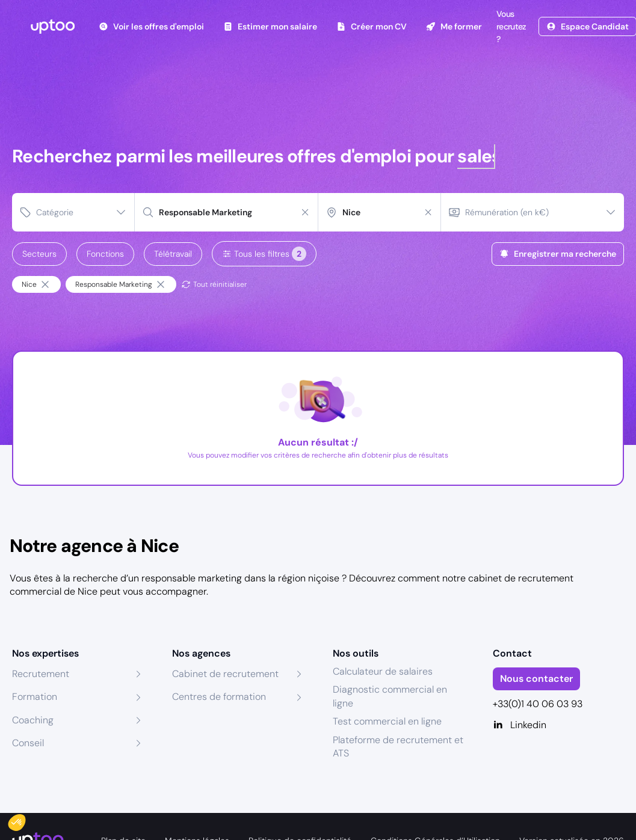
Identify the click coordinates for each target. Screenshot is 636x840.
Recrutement (41, 674)
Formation (35, 697)
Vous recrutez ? (510, 26)
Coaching (33, 720)
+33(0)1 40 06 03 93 (538, 704)
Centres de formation (219, 697)
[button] (25, 820)
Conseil (28, 743)
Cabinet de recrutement (225, 674)
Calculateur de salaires (383, 671)
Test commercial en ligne (387, 721)
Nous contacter (536, 679)
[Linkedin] (558, 725)
